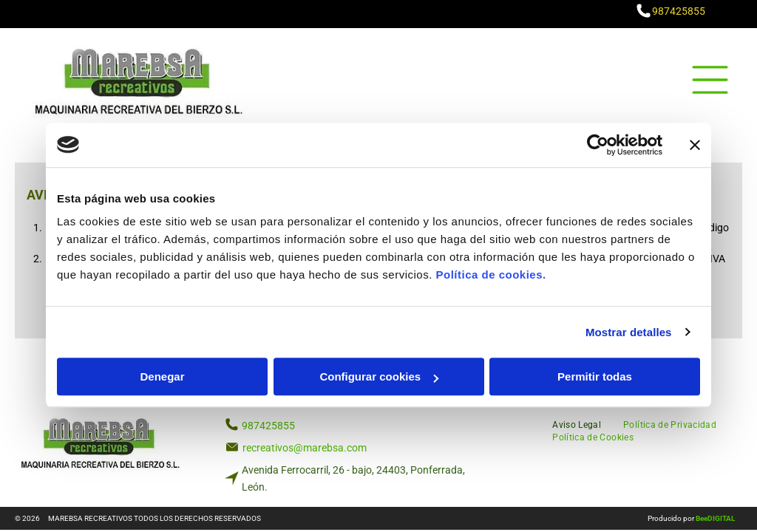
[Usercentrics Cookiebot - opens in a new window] (598, 145)
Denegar (162, 376)
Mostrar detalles (629, 332)
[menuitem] (577, 424)
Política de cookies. (490, 274)
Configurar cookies (379, 376)
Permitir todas (595, 376)
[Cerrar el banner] (695, 145)
